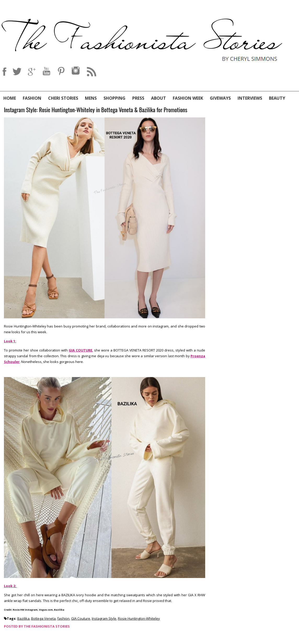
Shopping (114, 98)
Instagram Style (104, 618)
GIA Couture (81, 618)
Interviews (250, 98)
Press (138, 98)
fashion (63, 618)
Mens (91, 98)
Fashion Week (188, 98)
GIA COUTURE (80, 350)
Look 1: (10, 341)
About (159, 98)
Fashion (32, 98)
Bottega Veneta (43, 618)
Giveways (220, 98)
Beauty (277, 98)
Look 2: (10, 586)
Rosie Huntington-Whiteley (139, 618)
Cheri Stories (63, 98)
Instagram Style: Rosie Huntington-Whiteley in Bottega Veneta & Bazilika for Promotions (96, 110)
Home (10, 98)
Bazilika (23, 618)
